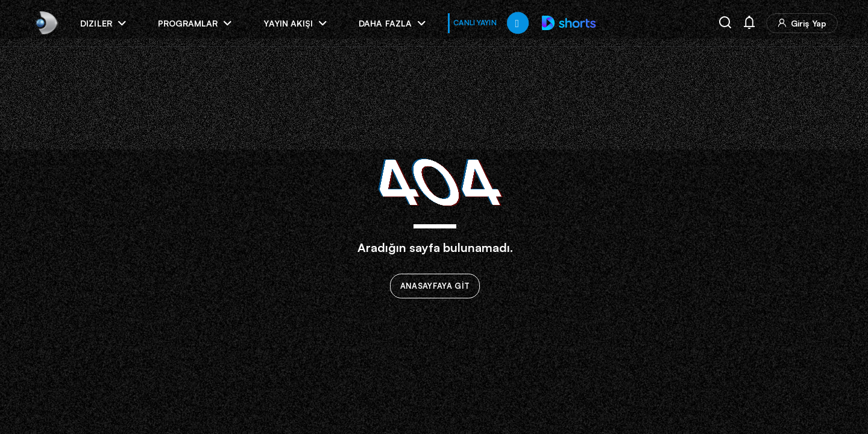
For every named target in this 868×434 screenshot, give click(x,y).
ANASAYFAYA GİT (435, 286)
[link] (46, 23)
